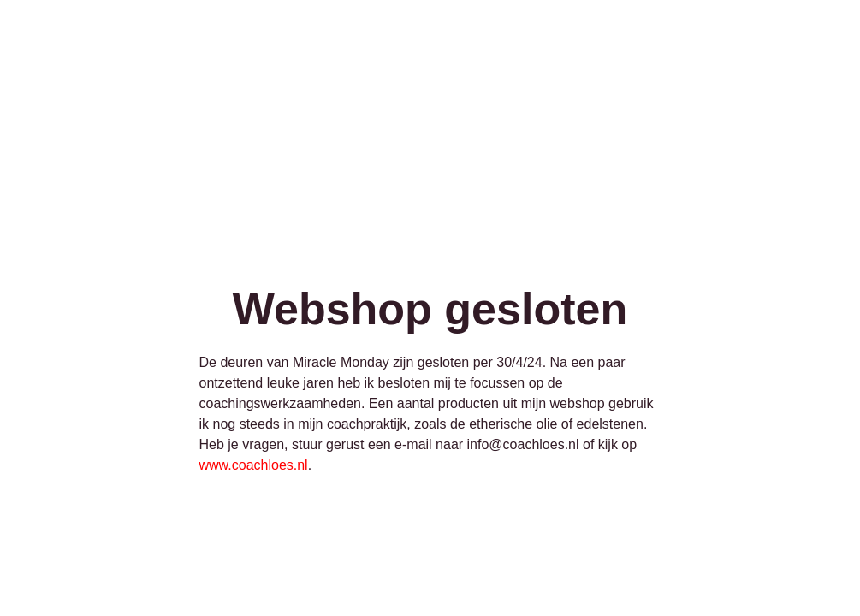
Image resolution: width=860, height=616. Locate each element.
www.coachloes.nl (254, 465)
